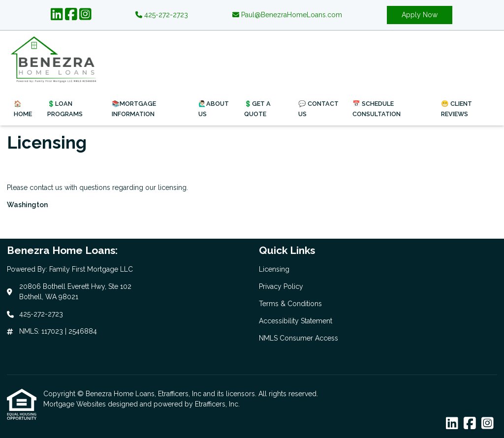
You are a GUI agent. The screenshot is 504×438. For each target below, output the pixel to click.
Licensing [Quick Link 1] (274, 269)
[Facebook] (71, 15)
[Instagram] (85, 15)
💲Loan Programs (65, 109)
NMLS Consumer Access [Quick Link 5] (299, 338)
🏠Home (23, 109)
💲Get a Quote (257, 109)
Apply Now (420, 15)
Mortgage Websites (76, 404)
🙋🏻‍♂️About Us (214, 109)
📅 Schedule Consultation (377, 109)
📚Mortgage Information (134, 109)
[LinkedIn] (57, 15)
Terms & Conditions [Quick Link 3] (290, 304)
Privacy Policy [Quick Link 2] (281, 286)
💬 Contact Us (318, 109)
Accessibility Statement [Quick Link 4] (296, 321)
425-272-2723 (162, 15)
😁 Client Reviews (457, 109)
